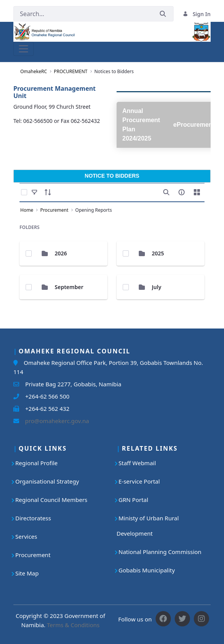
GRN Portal (133, 500)
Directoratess (33, 518)
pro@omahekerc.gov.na (54, 421)
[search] (166, 192)
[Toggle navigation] (24, 49)
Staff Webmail (137, 463)
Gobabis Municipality (147, 570)
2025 (158, 253)
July (157, 287)
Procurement (33, 555)
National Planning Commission (160, 552)
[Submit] (163, 14)
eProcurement (194, 125)
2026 (61, 253)
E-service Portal (139, 481)
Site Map (27, 573)
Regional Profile (37, 463)
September (69, 287)
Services (26, 536)
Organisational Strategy (47, 481)
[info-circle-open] (182, 192)
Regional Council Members (51, 500)
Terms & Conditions (73, 625)
